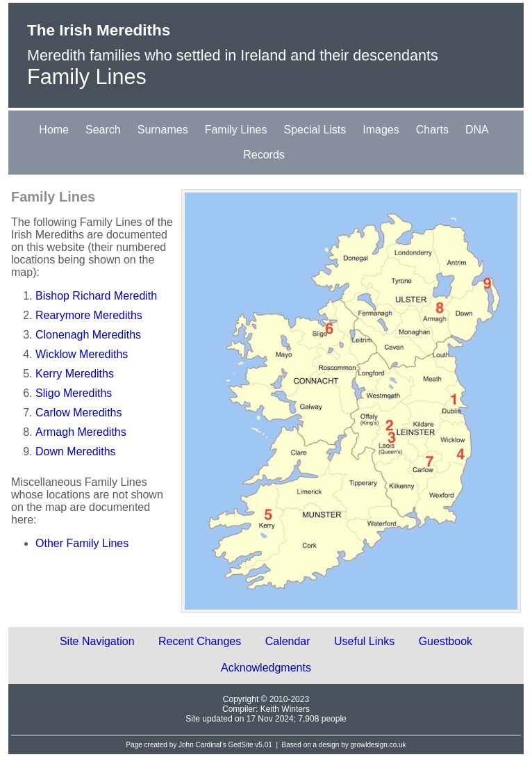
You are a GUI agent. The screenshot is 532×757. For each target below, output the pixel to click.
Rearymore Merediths (89, 315)
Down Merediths (76, 451)
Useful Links (364, 641)
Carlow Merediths (78, 413)
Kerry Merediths (75, 374)
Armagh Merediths (81, 432)
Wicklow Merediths (82, 354)
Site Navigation (97, 641)
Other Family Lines (82, 543)
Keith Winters (285, 709)
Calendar (288, 641)
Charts (432, 130)
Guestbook (446, 641)
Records (264, 155)
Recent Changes (200, 641)
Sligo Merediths (74, 393)
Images (381, 130)
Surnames (163, 130)
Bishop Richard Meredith (96, 296)
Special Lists (315, 130)
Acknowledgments (266, 668)
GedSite (240, 745)
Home (54, 130)
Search (103, 130)
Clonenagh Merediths (88, 335)
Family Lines (236, 130)
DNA (477, 130)
